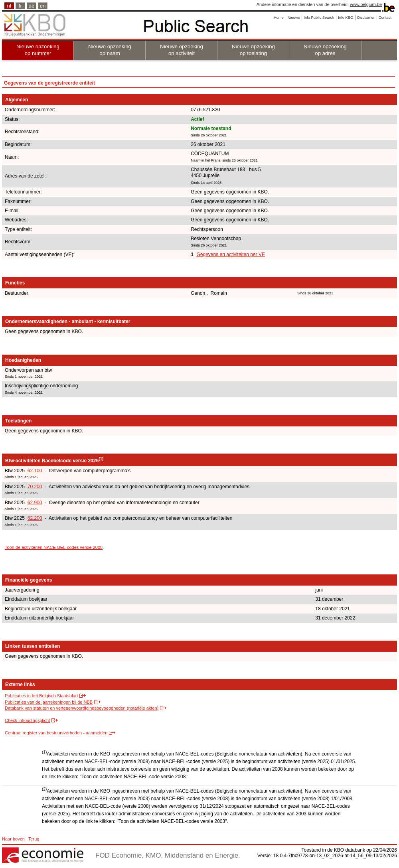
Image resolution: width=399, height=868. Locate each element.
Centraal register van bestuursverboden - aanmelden (56, 733)
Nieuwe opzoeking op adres (325, 50)
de (32, 6)
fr (20, 6)
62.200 (35, 518)
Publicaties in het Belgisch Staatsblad (41, 696)
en (43, 6)
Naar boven (13, 839)
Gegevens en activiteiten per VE (230, 254)
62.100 (35, 471)
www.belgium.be (366, 4)
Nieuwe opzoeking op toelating (253, 50)
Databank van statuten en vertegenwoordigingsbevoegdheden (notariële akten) (82, 708)
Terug (34, 839)
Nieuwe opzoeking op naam (110, 50)
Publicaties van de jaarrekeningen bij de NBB (49, 702)
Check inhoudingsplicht (27, 720)
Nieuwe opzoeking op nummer (38, 50)
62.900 (35, 503)
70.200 (35, 487)
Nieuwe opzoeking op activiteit (182, 50)
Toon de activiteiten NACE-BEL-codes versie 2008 (54, 547)
